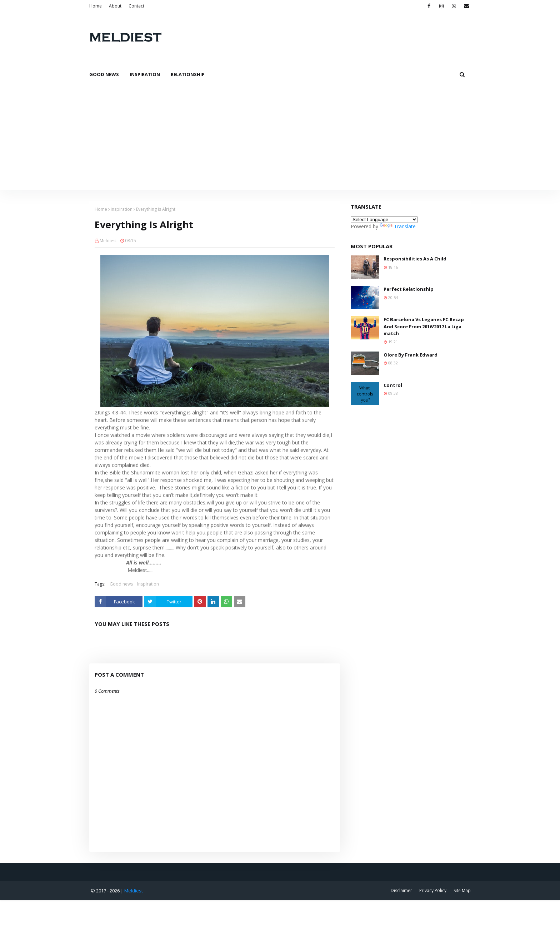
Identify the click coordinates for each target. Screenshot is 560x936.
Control (393, 385)
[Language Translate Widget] (384, 220)
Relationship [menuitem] (188, 74)
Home (96, 6)
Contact (136, 6)
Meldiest (108, 241)
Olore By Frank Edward (411, 355)
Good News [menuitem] (104, 74)
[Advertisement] (280, 136)
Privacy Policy (433, 890)
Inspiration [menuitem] (145, 74)
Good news (121, 584)
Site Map (462, 890)
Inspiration (122, 209)
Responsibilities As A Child (415, 259)
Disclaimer (401, 890)
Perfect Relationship (409, 289)
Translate (398, 226)
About (115, 6)
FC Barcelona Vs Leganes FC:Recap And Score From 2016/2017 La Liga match (424, 326)
